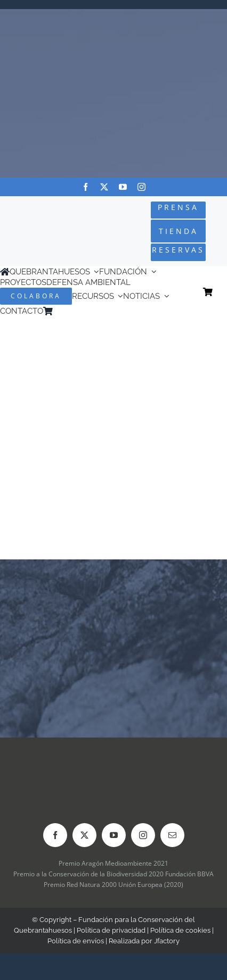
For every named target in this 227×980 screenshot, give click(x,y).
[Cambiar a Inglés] (72, 311)
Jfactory (167, 941)
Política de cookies (180, 930)
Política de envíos (76, 941)
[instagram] (141, 187)
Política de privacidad (111, 930)
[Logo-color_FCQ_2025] (39, 221)
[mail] (172, 835)
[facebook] (86, 187)
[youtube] (123, 187)
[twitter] (104, 187)
